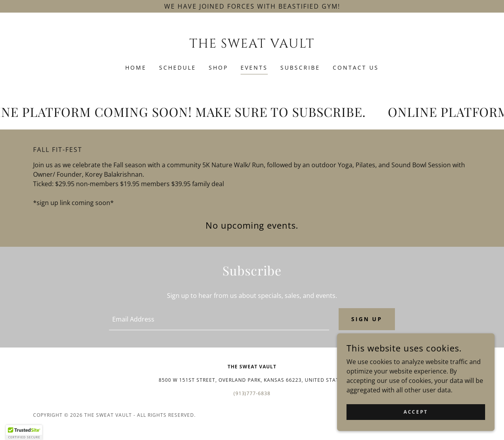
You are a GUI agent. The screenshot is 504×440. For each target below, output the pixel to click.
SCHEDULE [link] (178, 67)
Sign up (367, 319)
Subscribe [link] (300, 67)
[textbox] (219, 319)
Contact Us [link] (356, 67)
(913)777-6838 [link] (252, 393)
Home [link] (136, 67)
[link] (252, 45)
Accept (416, 412)
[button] (24, 433)
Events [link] (254, 67)
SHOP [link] (218, 67)
